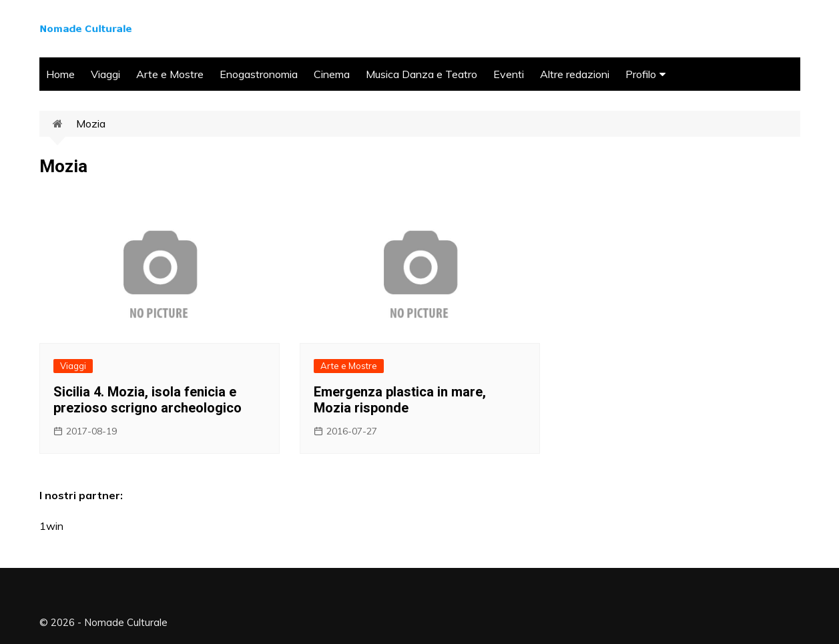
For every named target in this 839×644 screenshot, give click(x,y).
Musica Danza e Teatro (422, 74)
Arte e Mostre (170, 74)
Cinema (332, 74)
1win (51, 526)
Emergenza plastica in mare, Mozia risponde (400, 400)
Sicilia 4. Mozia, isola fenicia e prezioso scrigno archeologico (148, 400)
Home (60, 74)
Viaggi (105, 74)
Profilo (641, 74)
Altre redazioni (575, 74)
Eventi (509, 74)
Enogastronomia (259, 74)
